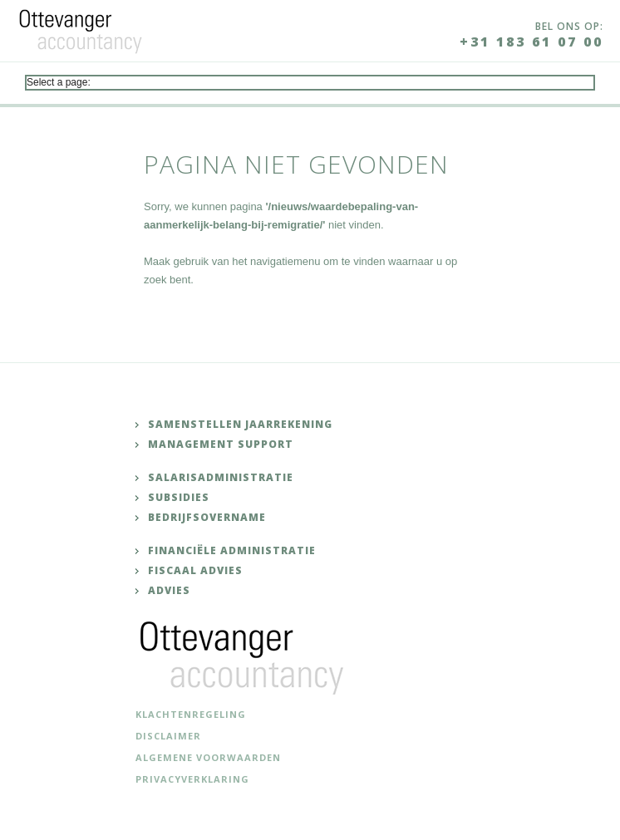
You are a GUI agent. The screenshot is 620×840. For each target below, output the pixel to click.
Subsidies (179, 497)
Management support (221, 444)
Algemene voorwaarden (208, 757)
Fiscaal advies (195, 570)
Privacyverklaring (192, 779)
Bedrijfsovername (207, 517)
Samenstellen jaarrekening (240, 424)
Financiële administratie (232, 550)
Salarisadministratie (221, 477)
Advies (169, 590)
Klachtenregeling (191, 714)
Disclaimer (168, 736)
